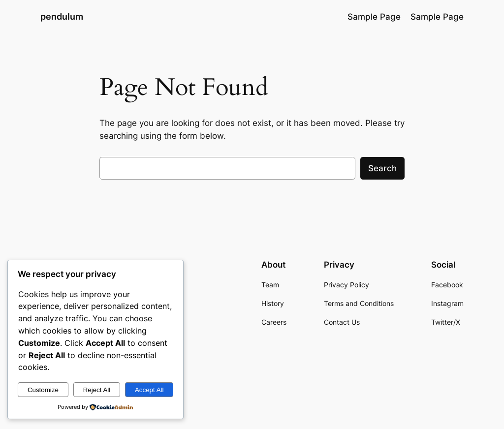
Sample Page (374, 17)
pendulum (62, 16)
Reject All (97, 390)
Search (382, 168)
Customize (43, 390)
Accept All (149, 390)
